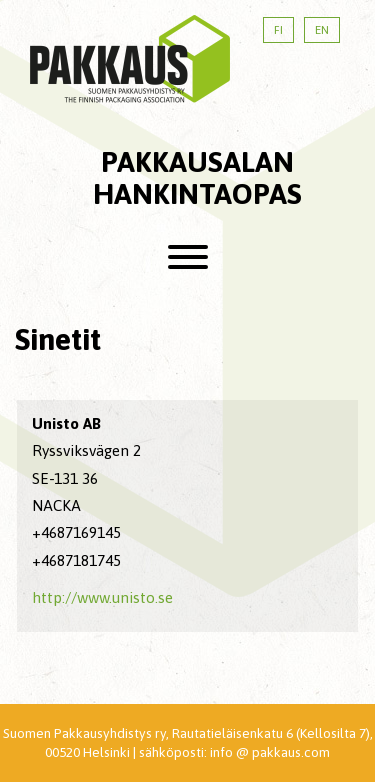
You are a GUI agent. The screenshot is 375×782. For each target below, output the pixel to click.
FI (278, 30)
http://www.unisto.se (102, 597)
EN (322, 30)
